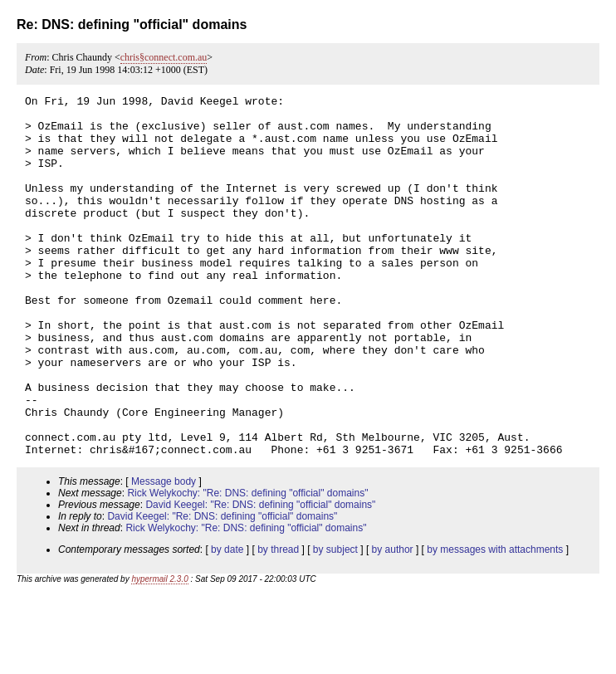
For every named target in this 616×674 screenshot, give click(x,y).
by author (393, 622)
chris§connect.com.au (164, 57)
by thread (278, 622)
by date (227, 622)
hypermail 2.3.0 (159, 651)
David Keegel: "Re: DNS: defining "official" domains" (260, 577)
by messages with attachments (495, 622)
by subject (335, 622)
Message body (164, 554)
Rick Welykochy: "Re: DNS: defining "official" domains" (247, 565)
